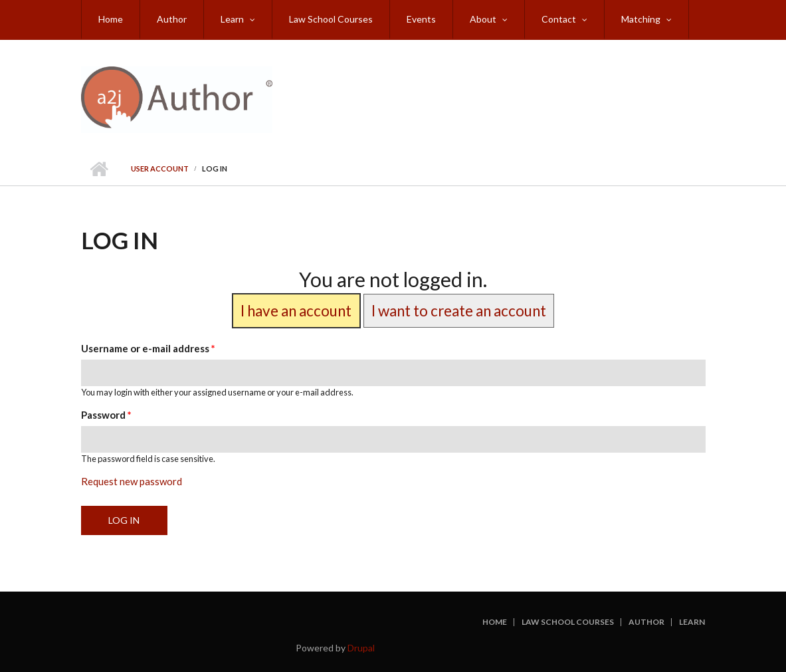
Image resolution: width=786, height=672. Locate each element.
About (483, 19)
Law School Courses (331, 19)
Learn (232, 19)
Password (106, 415)
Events (421, 19)
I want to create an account (459, 311)
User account (160, 168)
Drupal (361, 648)
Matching (641, 19)
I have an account (296, 311)
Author (172, 19)
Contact (559, 19)
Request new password (132, 481)
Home (111, 19)
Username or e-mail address (148, 348)
